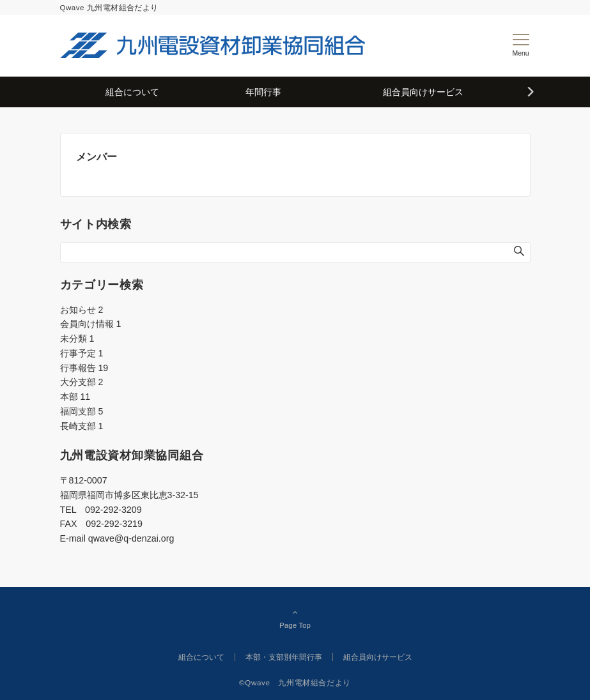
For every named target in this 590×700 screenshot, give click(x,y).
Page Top (295, 618)
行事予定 (82, 353)
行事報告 (84, 368)
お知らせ (82, 310)
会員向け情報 (91, 324)
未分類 (77, 339)
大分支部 (82, 382)
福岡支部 (82, 411)
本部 (75, 397)
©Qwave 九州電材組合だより (295, 682)
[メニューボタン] (521, 45)
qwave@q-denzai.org (131, 538)
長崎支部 (82, 426)
